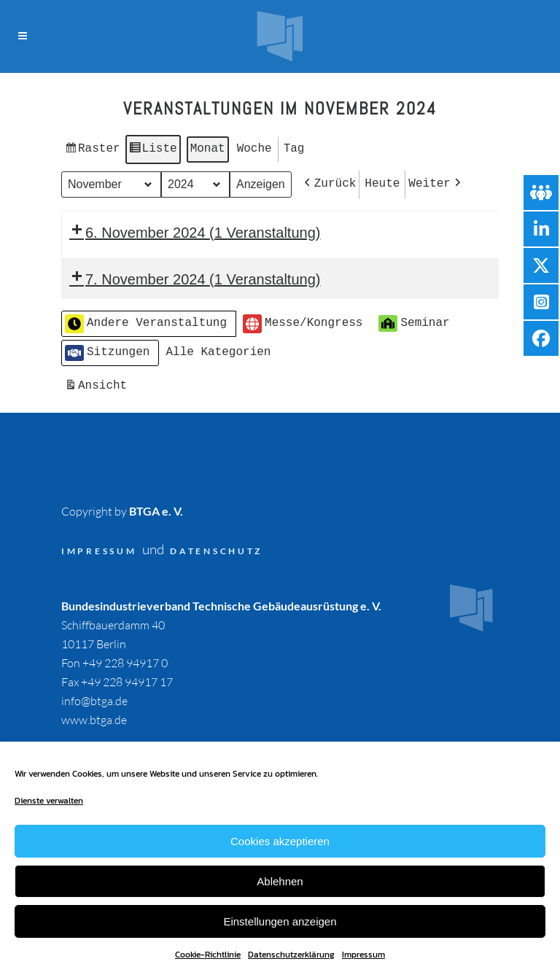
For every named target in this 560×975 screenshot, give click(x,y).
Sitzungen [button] (107, 349)
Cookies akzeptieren (280, 841)
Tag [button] (294, 148)
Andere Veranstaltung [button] (146, 319)
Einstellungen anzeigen (280, 921)
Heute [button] (382, 182)
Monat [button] (208, 148)
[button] (329, 182)
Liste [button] (153, 151)
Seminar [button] (414, 319)
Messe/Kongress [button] (303, 320)
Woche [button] (254, 148)
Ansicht (97, 384)
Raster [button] (92, 151)
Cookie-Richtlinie (208, 955)
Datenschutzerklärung (291, 955)
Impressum (363, 955)
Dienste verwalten (49, 801)
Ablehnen (280, 881)
